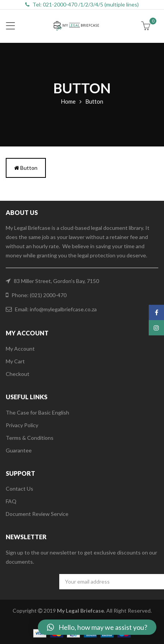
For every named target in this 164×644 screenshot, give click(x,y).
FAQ (11, 501)
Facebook (157, 312)
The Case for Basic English (37, 412)
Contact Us (19, 489)
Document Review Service (37, 514)
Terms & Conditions (30, 438)
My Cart (15, 361)
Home (68, 101)
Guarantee (19, 450)
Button (26, 168)
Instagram (156, 328)
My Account (20, 349)
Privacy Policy (22, 425)
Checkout (18, 374)
